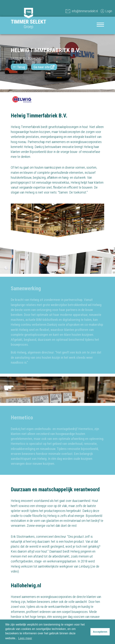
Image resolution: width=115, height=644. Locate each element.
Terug (19, 67)
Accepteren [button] (100, 632)
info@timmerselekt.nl (82, 11)
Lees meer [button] (25, 638)
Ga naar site (44, 67)
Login (106, 11)
